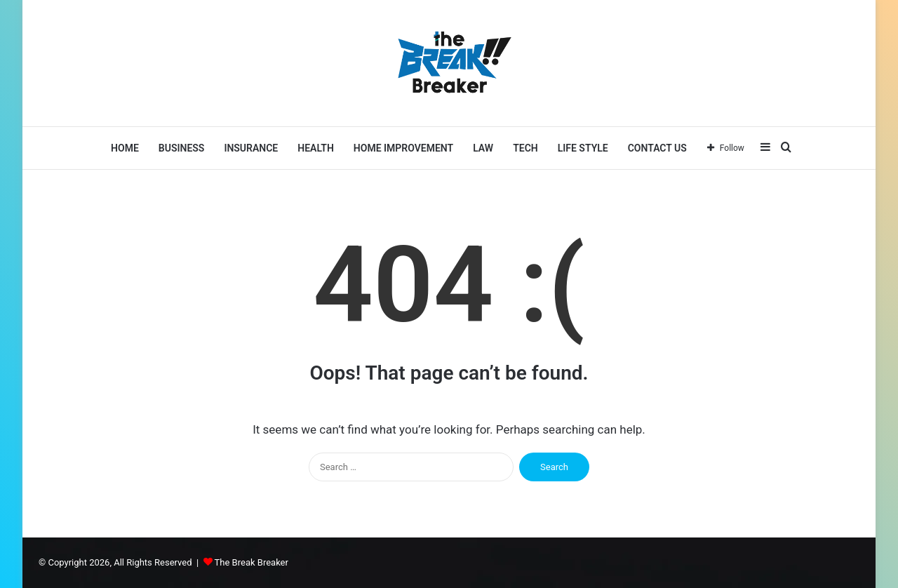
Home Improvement (403, 148)
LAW (483, 148)
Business (182, 148)
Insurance (251, 148)
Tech (525, 148)
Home (125, 148)
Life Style (583, 148)
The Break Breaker (252, 562)
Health (316, 148)
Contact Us (657, 148)
